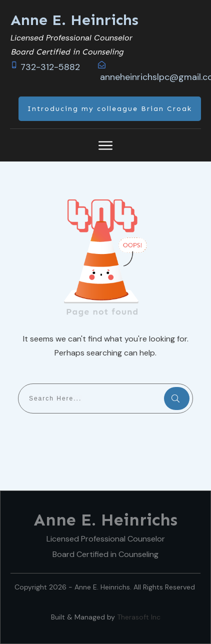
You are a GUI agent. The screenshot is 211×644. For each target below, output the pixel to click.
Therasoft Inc (139, 617)
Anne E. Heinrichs (74, 20)
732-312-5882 (50, 67)
